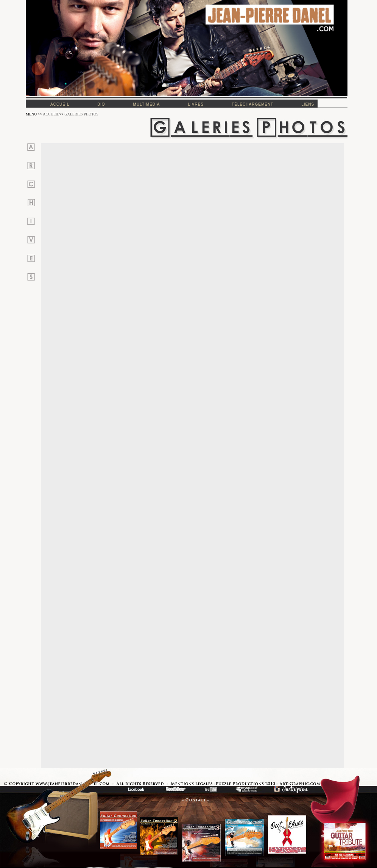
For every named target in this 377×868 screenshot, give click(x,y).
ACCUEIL (51, 114)
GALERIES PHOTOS (81, 114)
